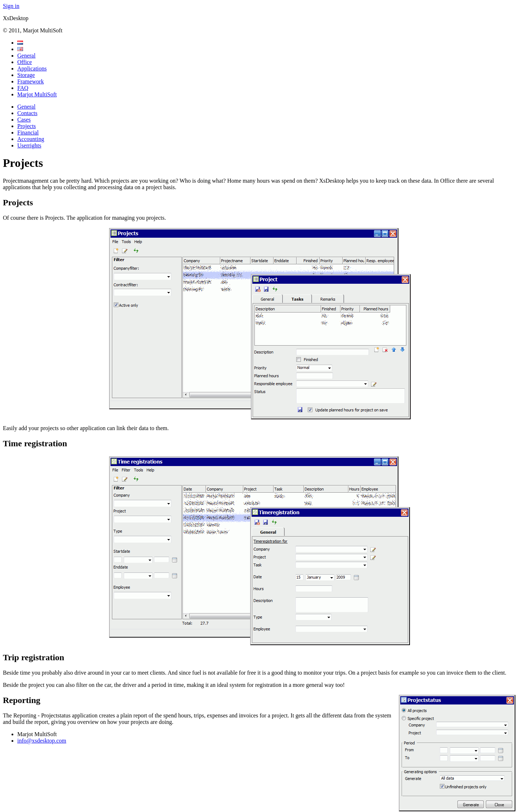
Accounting (31, 139)
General (26, 56)
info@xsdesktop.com (42, 741)
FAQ (23, 88)
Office (25, 62)
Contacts (27, 113)
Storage (26, 75)
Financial (28, 133)
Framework (31, 81)
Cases (24, 120)
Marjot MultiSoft (37, 94)
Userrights (29, 145)
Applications (32, 69)
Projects (27, 126)
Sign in (11, 6)
